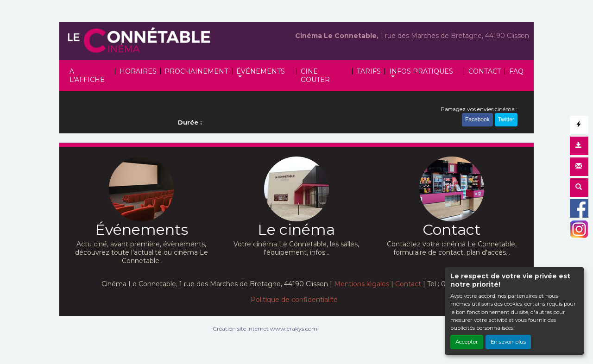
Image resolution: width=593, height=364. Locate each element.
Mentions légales (362, 284)
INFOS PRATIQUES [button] (421, 71)
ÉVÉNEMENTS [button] (261, 71)
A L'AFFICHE (87, 75)
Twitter (506, 119)
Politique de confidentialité (294, 300)
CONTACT (485, 71)
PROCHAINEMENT (196, 71)
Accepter (467, 342)
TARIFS (369, 71)
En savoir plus (508, 342)
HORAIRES (138, 71)
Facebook (477, 119)
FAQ (516, 71)
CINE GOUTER (315, 75)
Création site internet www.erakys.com (265, 329)
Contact (408, 284)
